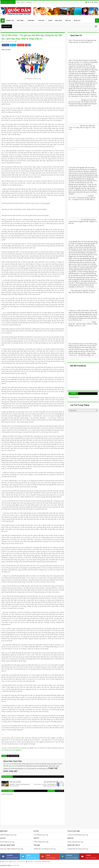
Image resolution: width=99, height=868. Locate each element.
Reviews (38, 862)
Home (18, 2)
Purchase (46, 862)
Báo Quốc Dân (8, 764)
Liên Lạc (68, 21)
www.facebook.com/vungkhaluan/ (12, 750)
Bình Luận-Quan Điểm (13, 756)
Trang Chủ (10, 21)
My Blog (77, 21)
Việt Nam (20, 21)
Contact (29, 2)
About (23, 2)
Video (50, 21)
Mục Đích (59, 21)
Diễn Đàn (31, 21)
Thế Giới (41, 21)
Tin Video (30, 862)
